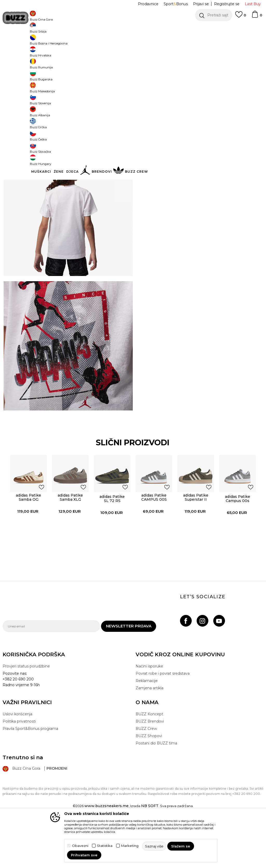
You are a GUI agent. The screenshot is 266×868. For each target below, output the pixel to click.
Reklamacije (147, 730)
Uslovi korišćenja (17, 763)
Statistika (105, 846)
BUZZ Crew (146, 778)
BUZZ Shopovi (149, 785)
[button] (214, 15)
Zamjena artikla (149, 737)
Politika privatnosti (19, 771)
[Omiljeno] (241, 17)
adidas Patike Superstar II (196, 544)
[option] (133, 29)
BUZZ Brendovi (150, 771)
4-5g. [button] (162, 94)
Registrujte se (227, 4)
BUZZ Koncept (149, 763)
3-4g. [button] (143, 94)
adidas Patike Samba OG (28, 544)
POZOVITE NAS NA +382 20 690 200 (122, 28)
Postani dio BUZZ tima (156, 793)
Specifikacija (195, 143)
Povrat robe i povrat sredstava (163, 723)
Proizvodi (67, 42)
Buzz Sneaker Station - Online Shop (30, 42)
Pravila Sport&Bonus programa (30, 778)
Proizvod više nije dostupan (192, 119)
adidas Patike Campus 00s (238, 545)
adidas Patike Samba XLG (70, 544)
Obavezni (80, 846)
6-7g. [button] (201, 94)
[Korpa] (257, 17)
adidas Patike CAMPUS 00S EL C (154, 546)
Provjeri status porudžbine (26, 716)
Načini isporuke (149, 716)
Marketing (130, 846)
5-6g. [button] (182, 94)
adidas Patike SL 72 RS (112, 545)
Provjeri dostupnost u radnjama (195, 160)
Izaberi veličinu (149, 85)
